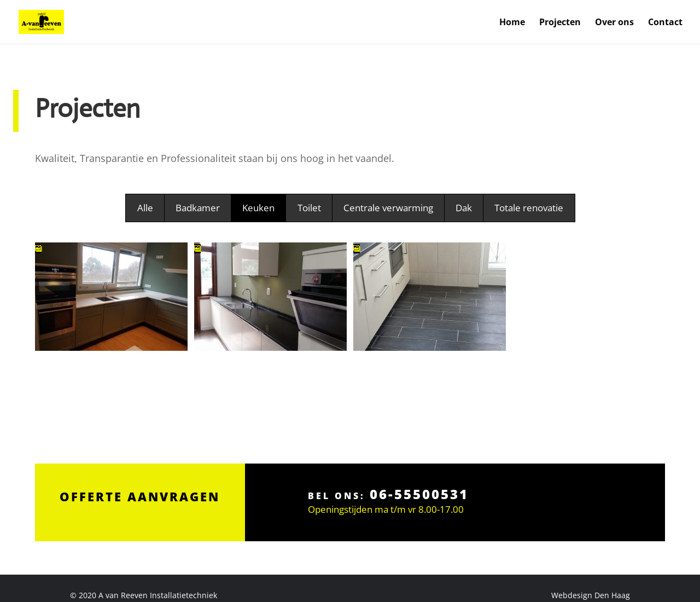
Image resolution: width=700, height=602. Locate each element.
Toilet (309, 208)
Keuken (258, 208)
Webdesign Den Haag (591, 595)
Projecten (560, 23)
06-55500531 (418, 463)
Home (512, 23)
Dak (464, 208)
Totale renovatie (529, 208)
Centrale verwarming (388, 208)
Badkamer (198, 208)
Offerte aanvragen (140, 465)
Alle (145, 208)
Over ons (614, 23)
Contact (665, 23)
